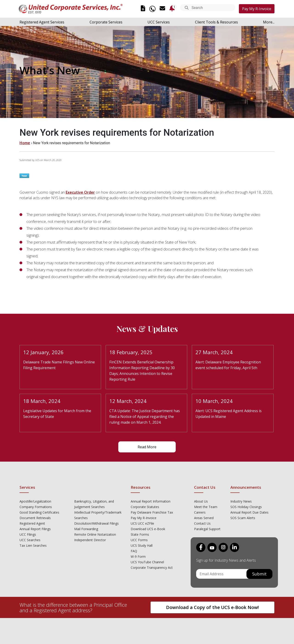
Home (25, 143)
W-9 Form (138, 556)
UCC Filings (28, 534)
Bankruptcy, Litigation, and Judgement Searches (94, 504)
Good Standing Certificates (39, 512)
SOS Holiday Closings (246, 507)
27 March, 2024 (214, 352)
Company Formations (36, 507)
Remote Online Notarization (95, 534)
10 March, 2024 (214, 401)
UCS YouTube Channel (147, 562)
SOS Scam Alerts (243, 518)
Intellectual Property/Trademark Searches (98, 515)
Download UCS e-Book (148, 529)
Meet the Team (206, 507)
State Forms (140, 534)
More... (269, 22)
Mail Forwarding (86, 529)
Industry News (241, 501)
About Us (201, 501)
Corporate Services (106, 22)
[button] (187, 8)
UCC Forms (139, 540)
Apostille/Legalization (35, 501)
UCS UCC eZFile (142, 523)
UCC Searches (30, 540)
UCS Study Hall (142, 545)
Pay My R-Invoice (257, 9)
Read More (147, 447)
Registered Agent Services (42, 22)
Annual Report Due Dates (249, 512)
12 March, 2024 (128, 401)
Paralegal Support (207, 529)
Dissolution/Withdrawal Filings (96, 523)
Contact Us (202, 523)
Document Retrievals (35, 518)
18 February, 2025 (131, 352)
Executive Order (80, 192)
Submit (259, 574)
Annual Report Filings (35, 529)
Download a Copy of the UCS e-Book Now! (212, 607)
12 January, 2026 (43, 352)
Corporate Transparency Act (152, 568)
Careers (200, 512)
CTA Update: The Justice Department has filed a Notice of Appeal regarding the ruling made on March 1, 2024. (145, 417)
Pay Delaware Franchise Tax (152, 512)
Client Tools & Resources (216, 22)
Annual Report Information (151, 501)
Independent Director (90, 540)
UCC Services (159, 22)
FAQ (134, 551)
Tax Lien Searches (33, 545)
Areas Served (204, 518)
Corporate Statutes (145, 507)
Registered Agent (32, 523)
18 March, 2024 (42, 401)
